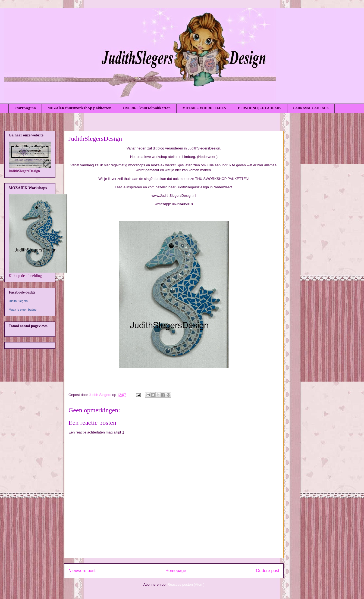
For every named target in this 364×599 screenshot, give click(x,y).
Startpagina (25, 108)
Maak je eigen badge (23, 310)
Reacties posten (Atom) (186, 584)
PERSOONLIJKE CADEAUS (260, 108)
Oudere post (268, 571)
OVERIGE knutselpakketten (147, 108)
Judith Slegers (18, 301)
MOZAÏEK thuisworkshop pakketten (79, 108)
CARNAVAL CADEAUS (311, 108)
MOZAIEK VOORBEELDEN (204, 108)
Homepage (176, 571)
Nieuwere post (82, 571)
